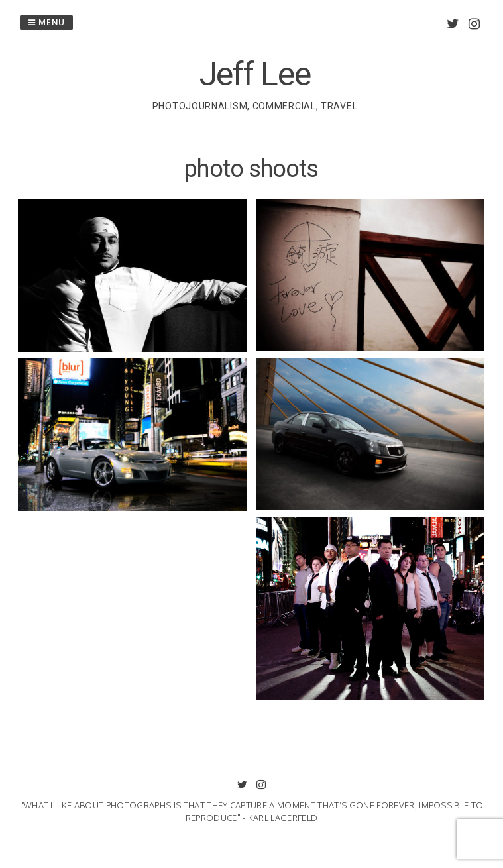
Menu (46, 22)
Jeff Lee (255, 74)
